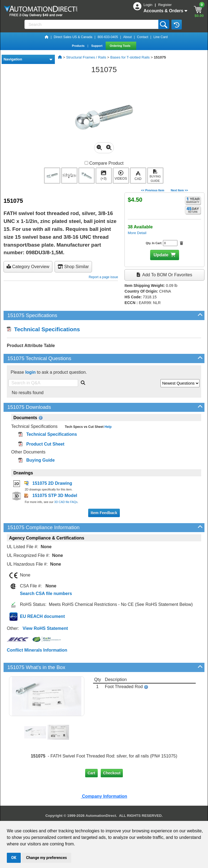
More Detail (137, 233)
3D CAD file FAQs (66, 502)
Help (107, 427)
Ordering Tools (121, 46)
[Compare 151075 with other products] (86, 163)
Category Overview (28, 267)
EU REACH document (42, 616)
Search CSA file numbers (46, 594)
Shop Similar (73, 267)
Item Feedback (104, 513)
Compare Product (104, 163)
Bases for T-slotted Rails (130, 57)
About (127, 37)
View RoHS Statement (45, 628)
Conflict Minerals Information (37, 650)
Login (148, 5)
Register (165, 5)
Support (97, 46)
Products (78, 46)
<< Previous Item (152, 190)
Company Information (104, 796)
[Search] (92, 24)
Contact (143, 37)
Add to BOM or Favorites (164, 275)
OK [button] (14, 858)
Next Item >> (179, 190)
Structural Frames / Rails (86, 57)
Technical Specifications (43, 329)
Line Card (161, 37)
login (30, 372)
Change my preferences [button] (47, 858)
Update (161, 255)
